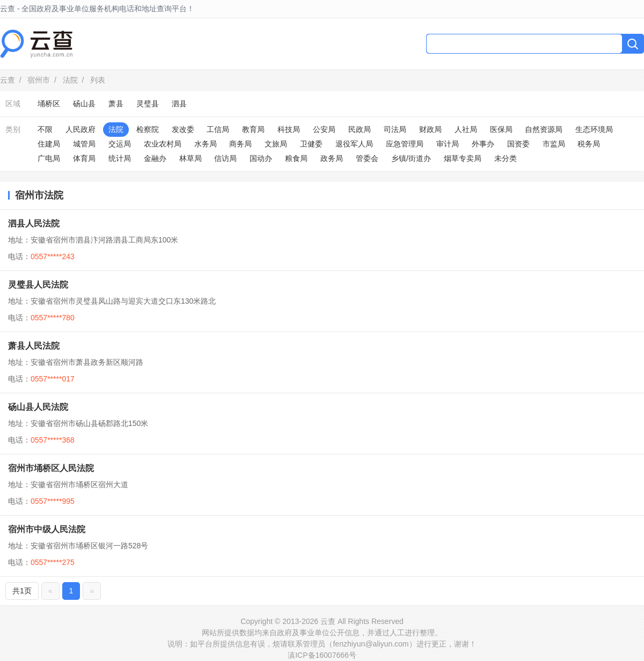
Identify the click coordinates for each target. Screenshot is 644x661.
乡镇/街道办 (411, 158)
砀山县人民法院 (38, 407)
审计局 (448, 144)
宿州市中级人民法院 (47, 529)
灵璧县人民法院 (38, 285)
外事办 (483, 144)
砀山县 (84, 104)
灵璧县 (148, 104)
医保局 (501, 129)
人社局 (466, 129)
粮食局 (296, 158)
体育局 (84, 158)
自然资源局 (544, 129)
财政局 (430, 129)
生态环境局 (594, 129)
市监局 (554, 144)
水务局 (206, 144)
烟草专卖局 (463, 158)
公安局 (324, 129)
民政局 (360, 129)
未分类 (506, 158)
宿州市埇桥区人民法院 (51, 468)
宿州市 (39, 80)
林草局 (191, 158)
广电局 (49, 158)
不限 (45, 129)
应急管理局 (405, 144)
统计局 (120, 158)
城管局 (84, 144)
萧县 (116, 104)
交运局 (120, 144)
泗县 (179, 104)
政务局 (332, 158)
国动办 (261, 158)
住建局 (49, 144)
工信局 (218, 129)
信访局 (225, 158)
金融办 (155, 158)
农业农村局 (163, 144)
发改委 (183, 129)
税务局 (589, 144)
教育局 (253, 129)
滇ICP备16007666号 (322, 655)
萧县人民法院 (34, 346)
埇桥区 (49, 104)
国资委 (518, 144)
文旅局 (276, 144)
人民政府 (80, 129)
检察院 (148, 129)
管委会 (367, 158)
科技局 (289, 129)
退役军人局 (354, 144)
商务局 (240, 144)
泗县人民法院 (34, 223)
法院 (70, 80)
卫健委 (311, 144)
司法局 (395, 129)
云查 (8, 80)
